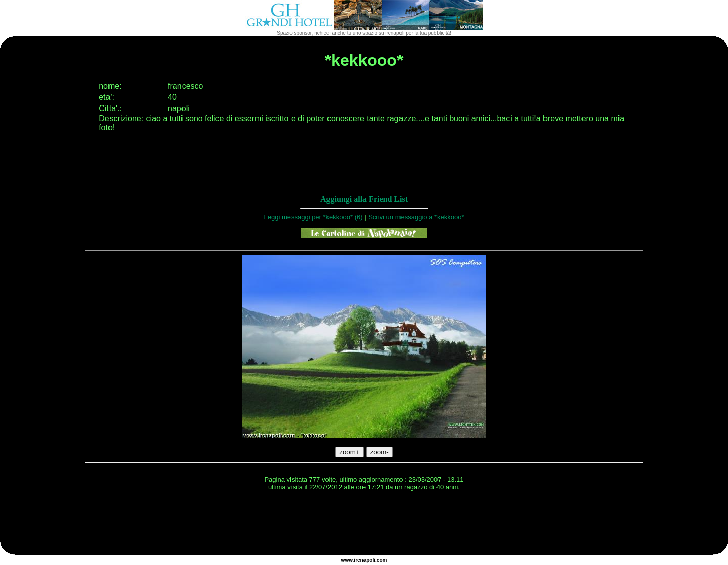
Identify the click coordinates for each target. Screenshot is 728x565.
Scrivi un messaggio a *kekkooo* (416, 217)
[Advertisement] (364, 524)
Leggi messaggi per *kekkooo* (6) (313, 217)
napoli (368, 560)
